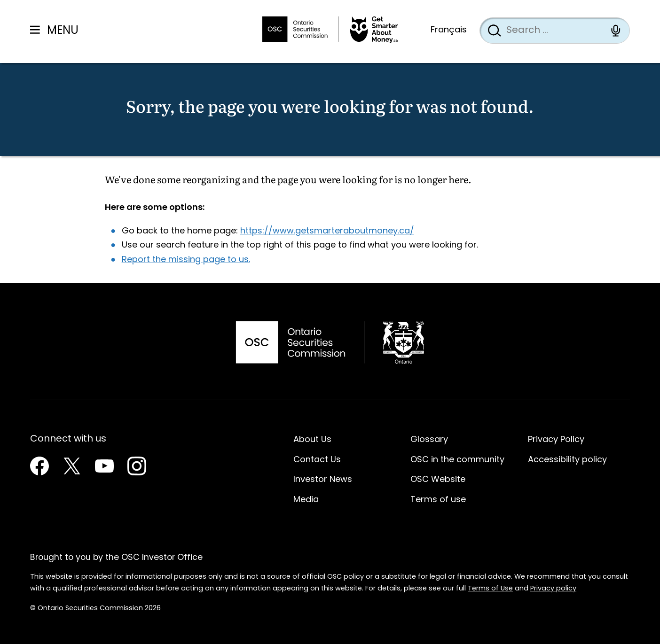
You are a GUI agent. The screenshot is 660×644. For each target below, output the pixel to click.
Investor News (323, 480)
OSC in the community (457, 460)
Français (449, 30)
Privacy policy (553, 589)
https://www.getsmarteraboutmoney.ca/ (327, 231)
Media (306, 500)
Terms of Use (490, 589)
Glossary (429, 440)
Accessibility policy (567, 460)
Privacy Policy (556, 440)
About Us (312, 440)
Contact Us (317, 460)
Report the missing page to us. (186, 260)
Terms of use (438, 500)
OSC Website (438, 480)
